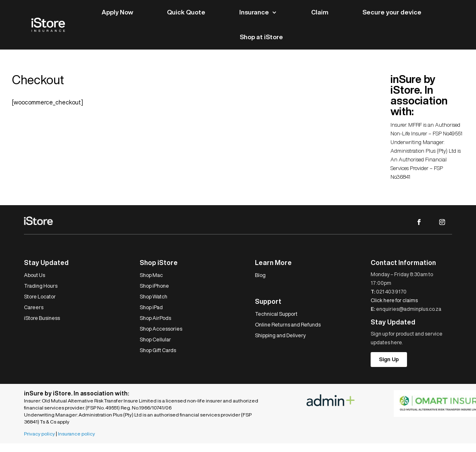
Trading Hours (41, 286)
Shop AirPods (155, 318)
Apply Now (117, 12)
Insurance (254, 12)
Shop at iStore (261, 37)
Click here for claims (394, 300)
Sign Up (389, 359)
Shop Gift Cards (158, 350)
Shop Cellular (155, 340)
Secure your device (392, 12)
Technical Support (276, 314)
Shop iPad (151, 307)
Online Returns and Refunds (288, 325)
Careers (34, 307)
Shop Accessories (161, 329)
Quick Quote (186, 12)
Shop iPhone (154, 286)
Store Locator (40, 297)
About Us (35, 275)
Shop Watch (154, 297)
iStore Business (42, 318)
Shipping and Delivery (280, 335)
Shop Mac (151, 275)
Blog (260, 275)
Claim (320, 12)
